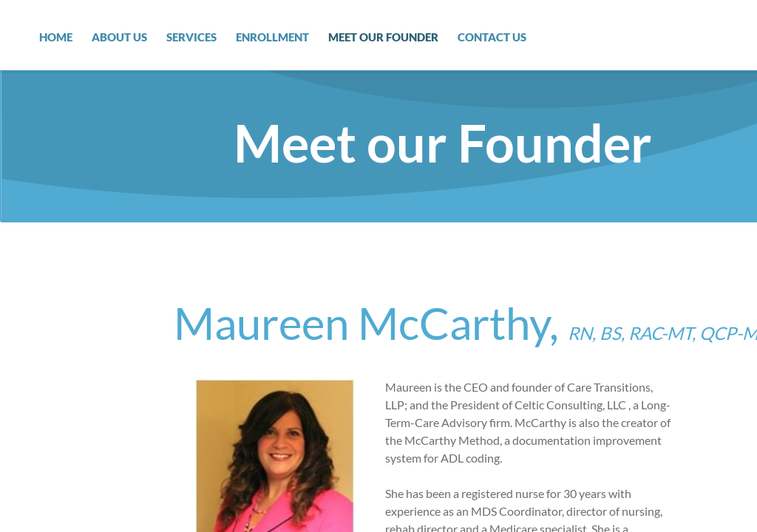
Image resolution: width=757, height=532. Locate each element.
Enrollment (272, 37)
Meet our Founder (383, 37)
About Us (119, 37)
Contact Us (492, 37)
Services (191, 37)
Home (56, 37)
